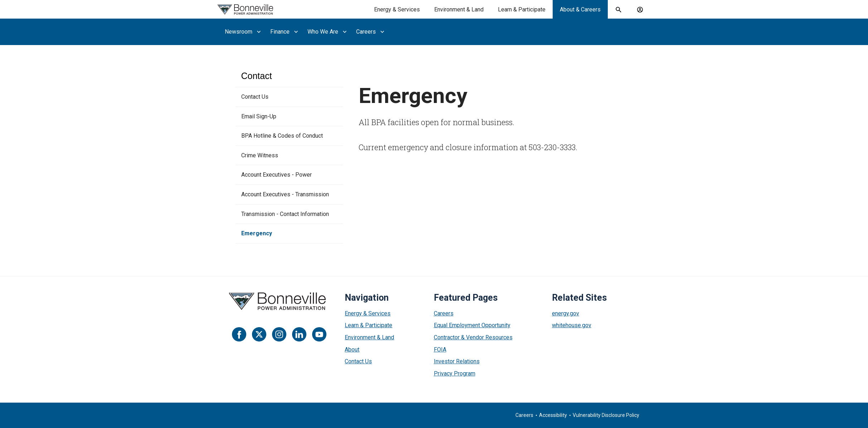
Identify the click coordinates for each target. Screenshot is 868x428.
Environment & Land (369, 337)
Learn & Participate (368, 325)
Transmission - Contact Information (285, 214)
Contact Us (255, 97)
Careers (444, 313)
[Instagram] (279, 334)
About (352, 350)
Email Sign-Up (259, 116)
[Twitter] (259, 334)
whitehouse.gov (572, 325)
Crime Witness (260, 155)
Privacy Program (455, 373)
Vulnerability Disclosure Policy (606, 415)
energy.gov (566, 313)
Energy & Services (368, 313)
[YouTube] (319, 334)
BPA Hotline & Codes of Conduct (282, 136)
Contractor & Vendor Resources (473, 337)
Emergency (257, 233)
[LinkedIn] (299, 334)
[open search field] (619, 10)
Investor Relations (457, 361)
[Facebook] (239, 334)
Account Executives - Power (277, 175)
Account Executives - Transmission (285, 194)
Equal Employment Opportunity (472, 325)
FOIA (440, 350)
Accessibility (553, 415)
